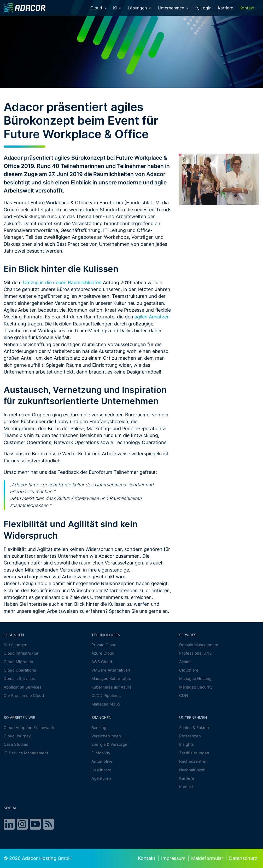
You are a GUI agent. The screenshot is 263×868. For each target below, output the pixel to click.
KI (117, 8)
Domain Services (19, 679)
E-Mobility (101, 753)
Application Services (23, 687)
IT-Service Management (26, 753)
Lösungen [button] (140, 8)
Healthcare (101, 770)
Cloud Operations (20, 670)
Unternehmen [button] (173, 8)
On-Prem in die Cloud (24, 695)
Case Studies (16, 745)
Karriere (226, 8)
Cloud (99, 8)
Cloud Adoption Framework (29, 728)
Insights (186, 745)
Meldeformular (207, 858)
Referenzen (190, 736)
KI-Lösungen (16, 645)
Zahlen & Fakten (194, 728)
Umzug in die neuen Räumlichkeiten (62, 282)
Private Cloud (104, 645)
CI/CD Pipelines (106, 695)
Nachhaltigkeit (192, 770)
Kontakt (247, 8)
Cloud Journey (17, 736)
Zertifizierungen (194, 753)
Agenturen (101, 778)
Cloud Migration (18, 662)
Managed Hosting (195, 679)
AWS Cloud (102, 662)
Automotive (102, 761)
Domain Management (199, 645)
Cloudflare (189, 670)
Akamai (186, 662)
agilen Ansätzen (152, 317)
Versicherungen (106, 736)
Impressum (173, 858)
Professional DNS (195, 653)
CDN (183, 695)
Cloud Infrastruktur (21, 653)
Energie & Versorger (110, 745)
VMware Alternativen (111, 670)
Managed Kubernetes (111, 679)
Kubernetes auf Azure (112, 687)
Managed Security (196, 687)
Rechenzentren (193, 761)
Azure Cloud (103, 653)
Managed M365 (106, 704)
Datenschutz (243, 858)
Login (203, 8)
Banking (99, 728)
